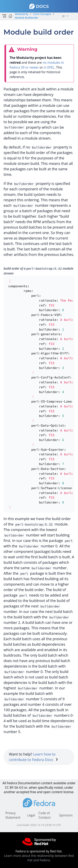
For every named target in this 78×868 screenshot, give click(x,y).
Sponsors (66, 815)
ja (64, 16)
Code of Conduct (45, 815)
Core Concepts (42, 14)
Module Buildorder (27, 18)
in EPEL (49, 67)
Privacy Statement (13, 815)
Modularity (22, 14)
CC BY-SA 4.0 (14, 788)
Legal (31, 815)
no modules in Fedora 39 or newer (37, 65)
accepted (23, 792)
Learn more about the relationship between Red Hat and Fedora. (39, 858)
